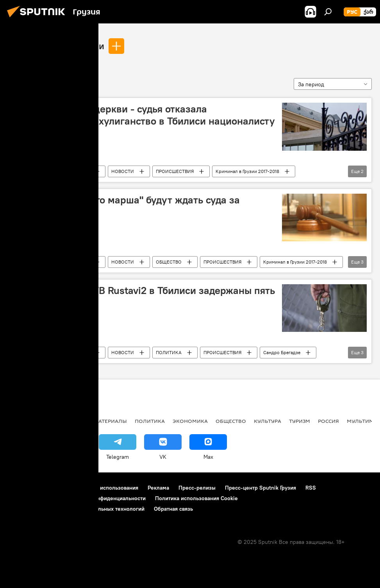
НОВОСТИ (123, 171)
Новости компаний (32, 498)
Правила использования (108, 488)
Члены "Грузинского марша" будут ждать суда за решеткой (127, 206)
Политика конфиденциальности (105, 498)
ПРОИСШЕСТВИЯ (175, 171)
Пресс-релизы (197, 488)
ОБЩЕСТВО (169, 262)
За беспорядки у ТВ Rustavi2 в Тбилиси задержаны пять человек (144, 297)
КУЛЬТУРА (268, 421)
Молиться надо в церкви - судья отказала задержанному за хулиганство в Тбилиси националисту (144, 115)
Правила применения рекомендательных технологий (76, 509)
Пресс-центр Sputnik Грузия (260, 488)
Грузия (82, 171)
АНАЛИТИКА (59, 421)
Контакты (56, 488)
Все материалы (105, 421)
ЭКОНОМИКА (190, 421)
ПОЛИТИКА (169, 352)
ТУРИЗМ (300, 421)
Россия (328, 421)
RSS (311, 488)
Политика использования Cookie (196, 498)
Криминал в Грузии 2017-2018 (247, 171)
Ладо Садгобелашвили (56, 46)
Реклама (158, 488)
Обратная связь (173, 509)
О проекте (21, 488)
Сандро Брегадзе (282, 352)
